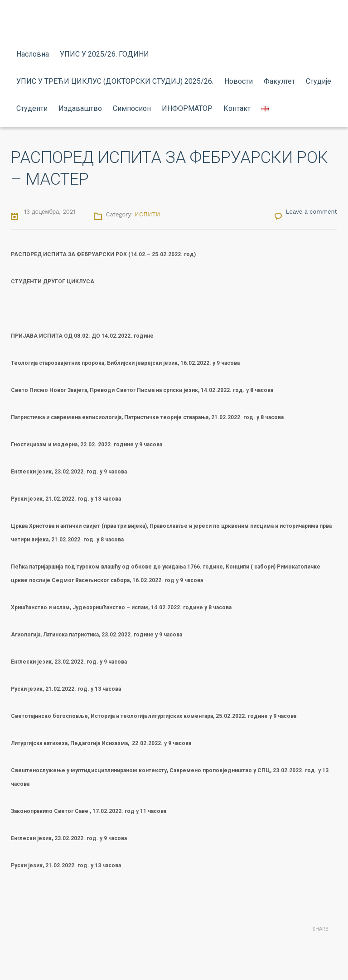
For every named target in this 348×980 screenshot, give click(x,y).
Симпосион (132, 108)
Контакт (237, 108)
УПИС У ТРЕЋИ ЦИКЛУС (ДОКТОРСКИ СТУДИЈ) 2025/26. (115, 81)
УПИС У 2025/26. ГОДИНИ (104, 54)
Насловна (33, 54)
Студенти (32, 108)
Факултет (279, 81)
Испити (148, 215)
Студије (319, 81)
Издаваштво (80, 108)
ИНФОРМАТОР (187, 108)
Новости (239, 81)
